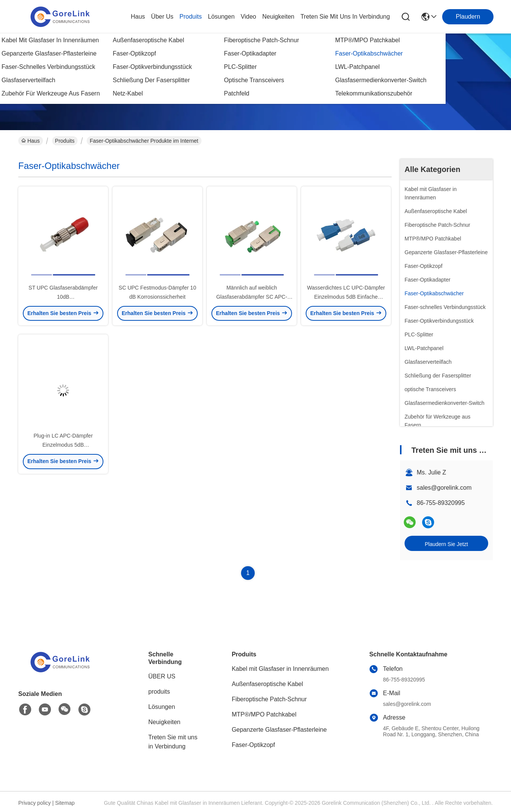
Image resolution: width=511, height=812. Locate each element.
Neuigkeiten (164, 722)
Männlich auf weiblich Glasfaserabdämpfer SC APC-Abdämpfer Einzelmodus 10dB (252, 297)
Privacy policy (35, 803)
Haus (138, 17)
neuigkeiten (279, 17)
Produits (65, 141)
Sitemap (65, 803)
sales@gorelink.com (444, 488)
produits (191, 17)
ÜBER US (162, 676)
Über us (162, 17)
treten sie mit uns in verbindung (345, 17)
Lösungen (162, 707)
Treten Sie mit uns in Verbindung (173, 742)
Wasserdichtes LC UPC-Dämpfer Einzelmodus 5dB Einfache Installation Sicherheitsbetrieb (346, 297)
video (248, 17)
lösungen (221, 17)
